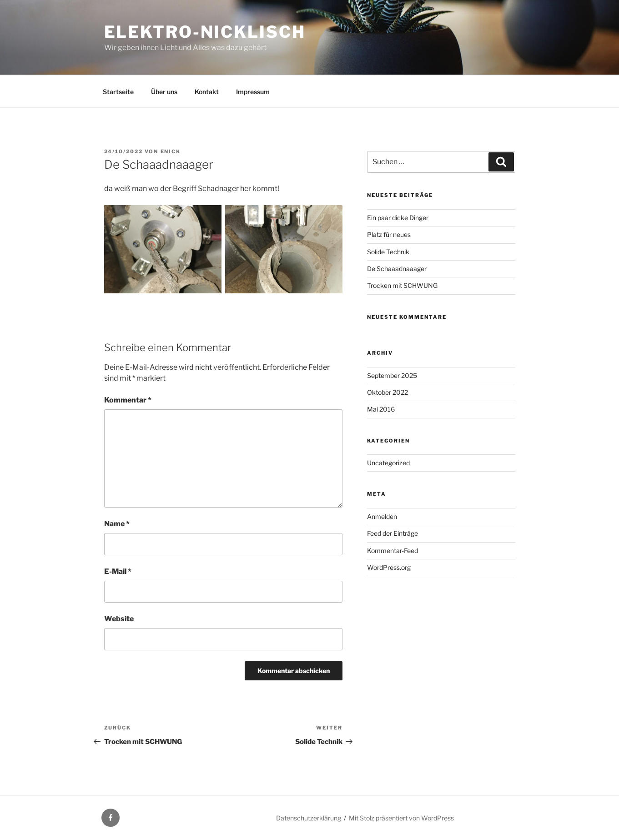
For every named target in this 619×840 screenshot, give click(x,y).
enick (171, 151)
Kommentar (128, 400)
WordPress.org (389, 567)
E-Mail (118, 571)
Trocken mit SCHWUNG (402, 285)
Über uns (164, 92)
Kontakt (207, 92)
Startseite (118, 92)
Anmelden (382, 516)
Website (119, 619)
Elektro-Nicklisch (205, 32)
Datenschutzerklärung (309, 818)
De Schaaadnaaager (397, 269)
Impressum (253, 92)
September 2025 (392, 375)
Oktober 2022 (388, 392)
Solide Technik (388, 252)
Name (117, 524)
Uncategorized (388, 463)
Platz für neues (389, 234)
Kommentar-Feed (393, 551)
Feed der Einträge (393, 533)
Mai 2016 (381, 409)
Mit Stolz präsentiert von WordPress (401, 818)
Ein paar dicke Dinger (398, 218)
